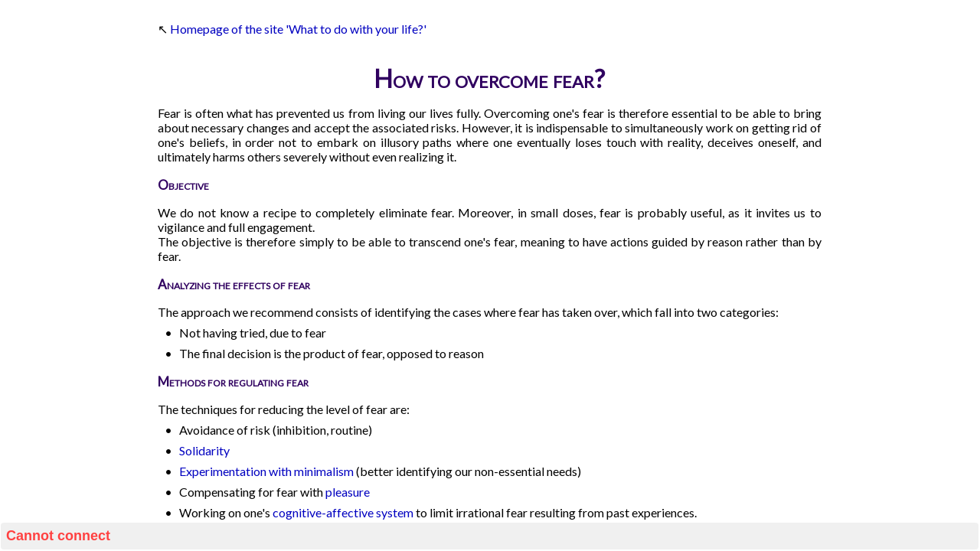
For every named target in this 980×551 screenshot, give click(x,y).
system (395, 512)
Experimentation (223, 471)
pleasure (348, 492)
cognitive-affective (323, 512)
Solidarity (204, 450)
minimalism (324, 471)
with (280, 471)
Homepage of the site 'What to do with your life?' (298, 29)
